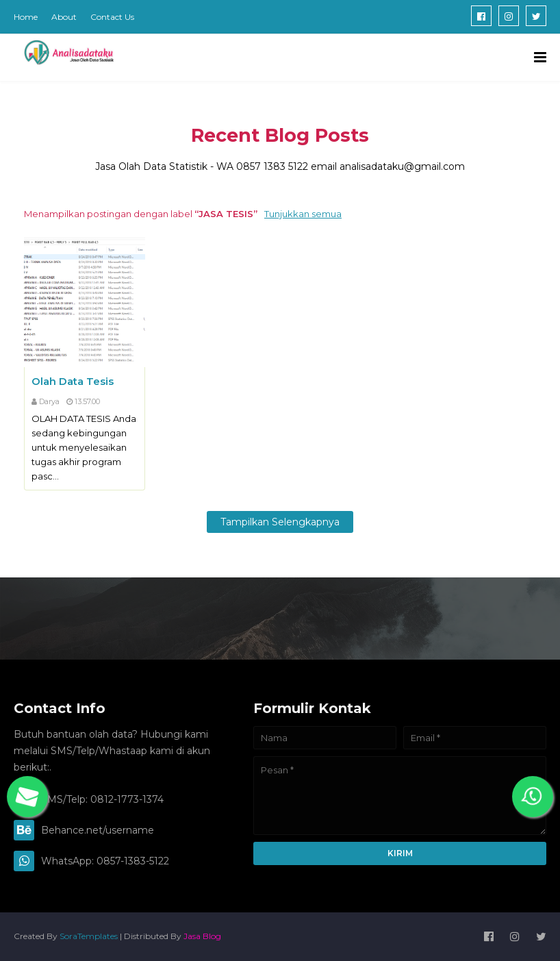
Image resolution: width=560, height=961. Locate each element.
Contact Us (112, 17)
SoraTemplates (89, 936)
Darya (49, 401)
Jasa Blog (202, 936)
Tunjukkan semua (303, 214)
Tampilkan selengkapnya (280, 522)
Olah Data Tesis (73, 381)
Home (26, 17)
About (64, 17)
